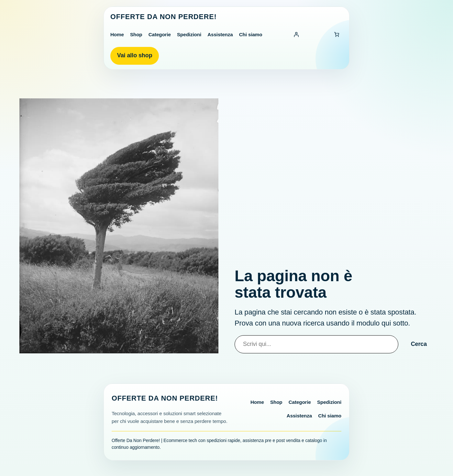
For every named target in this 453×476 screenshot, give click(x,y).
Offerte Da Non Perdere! (164, 17)
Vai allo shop (135, 55)
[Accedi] (296, 35)
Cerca (419, 344)
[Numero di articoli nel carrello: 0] (337, 35)
